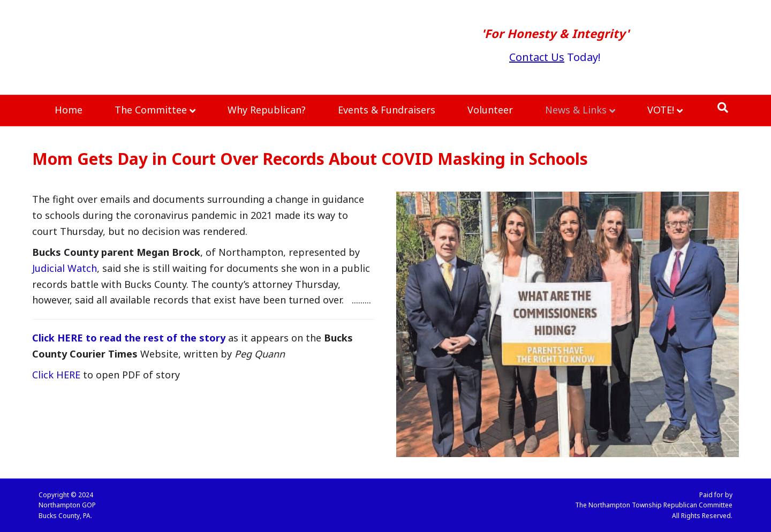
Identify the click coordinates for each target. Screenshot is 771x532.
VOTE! (661, 110)
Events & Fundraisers (387, 110)
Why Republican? (267, 110)
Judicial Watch (65, 268)
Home (69, 110)
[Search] (723, 108)
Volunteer (490, 110)
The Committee (151, 110)
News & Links (576, 110)
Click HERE (56, 375)
